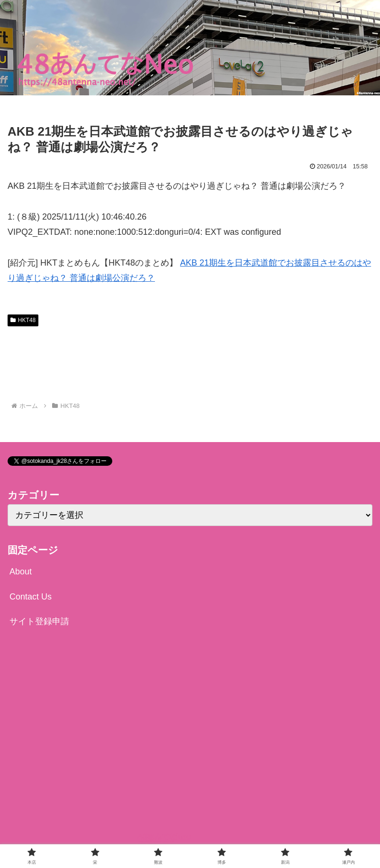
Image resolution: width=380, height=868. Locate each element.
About (21, 572)
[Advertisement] (190, 364)
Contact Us (31, 597)
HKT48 (23, 320)
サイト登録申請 (39, 621)
